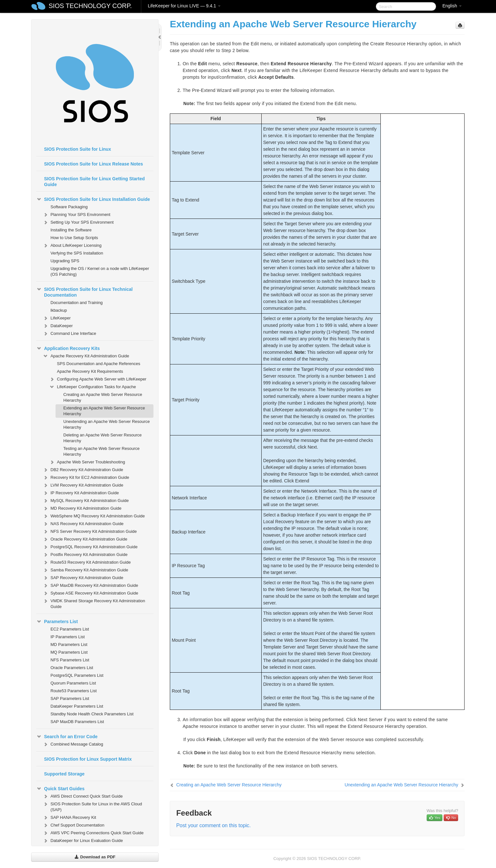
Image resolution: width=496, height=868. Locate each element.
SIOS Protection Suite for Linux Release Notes (93, 164)
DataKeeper (58, 326)
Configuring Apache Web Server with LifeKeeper (98, 379)
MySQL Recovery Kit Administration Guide (86, 501)
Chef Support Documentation (74, 825)
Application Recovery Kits (68, 348)
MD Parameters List (69, 644)
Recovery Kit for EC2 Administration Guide (86, 478)
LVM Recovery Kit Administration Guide (83, 485)
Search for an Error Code (67, 737)
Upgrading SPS (65, 261)
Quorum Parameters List (73, 683)
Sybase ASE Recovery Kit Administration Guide (90, 593)
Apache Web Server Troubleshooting (87, 462)
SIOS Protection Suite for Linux (77, 149)
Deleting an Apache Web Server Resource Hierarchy (102, 438)
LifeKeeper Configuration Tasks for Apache (92, 387)
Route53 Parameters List (74, 691)
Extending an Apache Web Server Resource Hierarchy (104, 411)
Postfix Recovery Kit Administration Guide (85, 555)
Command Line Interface (69, 334)
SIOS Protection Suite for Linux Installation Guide (93, 199)
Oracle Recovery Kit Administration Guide (85, 539)
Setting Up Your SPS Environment (78, 222)
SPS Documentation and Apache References (98, 364)
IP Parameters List (68, 637)
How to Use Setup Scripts (74, 238)
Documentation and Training (77, 303)
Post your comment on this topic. (213, 825)
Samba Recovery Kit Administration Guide (85, 570)
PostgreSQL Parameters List (77, 675)
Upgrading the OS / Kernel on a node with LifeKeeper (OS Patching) (100, 271)
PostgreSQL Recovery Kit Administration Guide (90, 547)
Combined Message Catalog (73, 744)
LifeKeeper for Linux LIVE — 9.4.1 (184, 6)
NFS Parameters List (70, 660)
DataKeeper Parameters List (77, 706)
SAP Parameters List (70, 698)
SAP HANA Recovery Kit (69, 818)
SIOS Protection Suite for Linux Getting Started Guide (94, 182)
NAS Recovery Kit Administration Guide (83, 524)
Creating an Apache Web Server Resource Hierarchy (103, 397)
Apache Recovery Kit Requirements (90, 371)
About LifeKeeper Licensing (72, 246)
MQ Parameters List (69, 652)
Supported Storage (64, 774)
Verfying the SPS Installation (77, 253)
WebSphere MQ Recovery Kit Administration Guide (94, 516)
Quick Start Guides (60, 789)
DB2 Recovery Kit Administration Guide (83, 470)
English (452, 6)
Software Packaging (69, 207)
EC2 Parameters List (70, 629)
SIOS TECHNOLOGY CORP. (90, 6)
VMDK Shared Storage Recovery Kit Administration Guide (94, 603)
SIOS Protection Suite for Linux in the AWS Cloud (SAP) (92, 806)
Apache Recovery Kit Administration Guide (86, 356)
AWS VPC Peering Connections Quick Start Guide (93, 833)
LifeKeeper (57, 318)
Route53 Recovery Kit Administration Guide (87, 562)
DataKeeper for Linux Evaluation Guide (83, 841)
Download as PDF (95, 857)
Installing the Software (71, 230)
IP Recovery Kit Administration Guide (81, 493)
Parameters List (57, 622)
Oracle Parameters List (72, 668)
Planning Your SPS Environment (76, 215)
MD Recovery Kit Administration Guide (82, 508)
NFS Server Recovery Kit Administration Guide (90, 532)
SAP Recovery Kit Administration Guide (83, 578)
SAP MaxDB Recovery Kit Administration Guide (90, 586)
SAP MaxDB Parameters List (77, 722)
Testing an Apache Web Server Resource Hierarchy (101, 451)
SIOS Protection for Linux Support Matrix (88, 759)
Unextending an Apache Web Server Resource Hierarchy (106, 424)
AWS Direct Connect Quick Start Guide (83, 796)
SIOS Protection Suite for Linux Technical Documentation (84, 291)
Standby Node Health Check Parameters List (92, 714)
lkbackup (59, 310)
